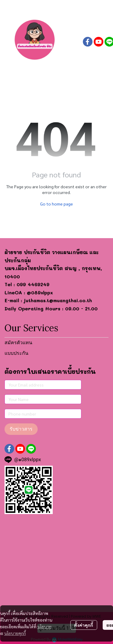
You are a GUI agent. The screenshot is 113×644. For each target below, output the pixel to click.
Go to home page (56, 204)
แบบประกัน (16, 353)
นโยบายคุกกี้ (15, 633)
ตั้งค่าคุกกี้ (84, 625)
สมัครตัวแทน (18, 343)
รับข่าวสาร (21, 429)
